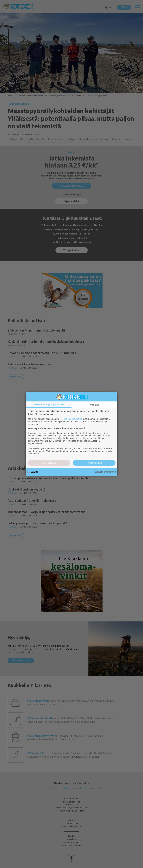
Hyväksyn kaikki (94, 463)
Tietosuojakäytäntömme (105, 472)
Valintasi (94, 405)
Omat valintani (49, 463)
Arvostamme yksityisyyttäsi (49, 404)
